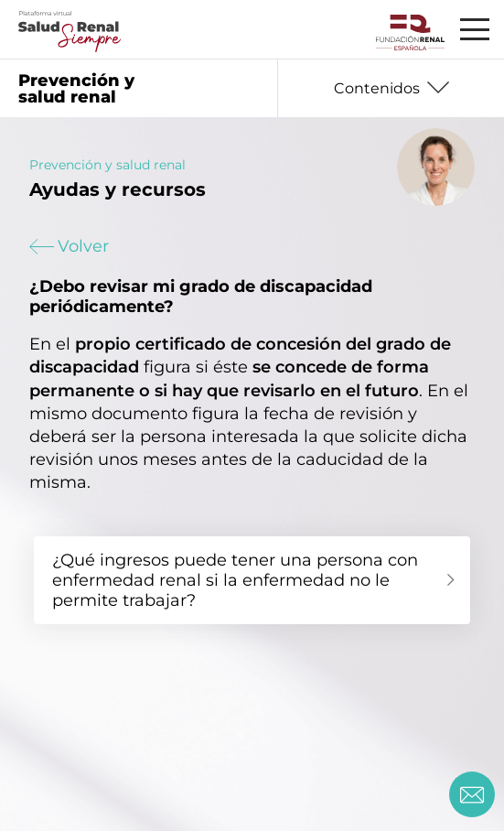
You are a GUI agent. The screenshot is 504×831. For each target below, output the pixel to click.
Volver (69, 246)
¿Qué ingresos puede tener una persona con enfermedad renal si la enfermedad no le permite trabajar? (235, 580)
